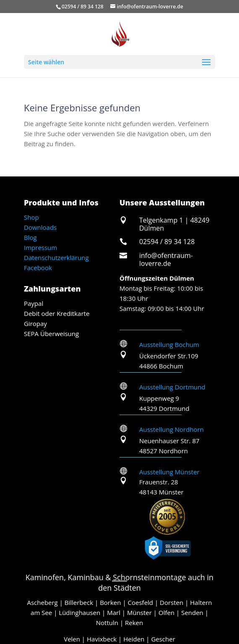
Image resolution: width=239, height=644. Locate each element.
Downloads (40, 227)
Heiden (134, 639)
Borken (110, 602)
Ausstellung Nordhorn (171, 429)
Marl (114, 612)
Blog (30, 237)
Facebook (38, 268)
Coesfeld (140, 602)
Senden (192, 612)
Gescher (163, 639)
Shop (31, 217)
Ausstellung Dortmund (172, 387)
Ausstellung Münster (169, 472)
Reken (134, 623)
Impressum (40, 247)
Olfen (166, 612)
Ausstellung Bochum (169, 344)
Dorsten (171, 602)
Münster (139, 612)
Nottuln (107, 623)
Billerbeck (79, 602)
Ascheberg (42, 602)
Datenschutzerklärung (56, 258)
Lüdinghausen (79, 612)
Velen (72, 639)
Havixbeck (102, 639)
